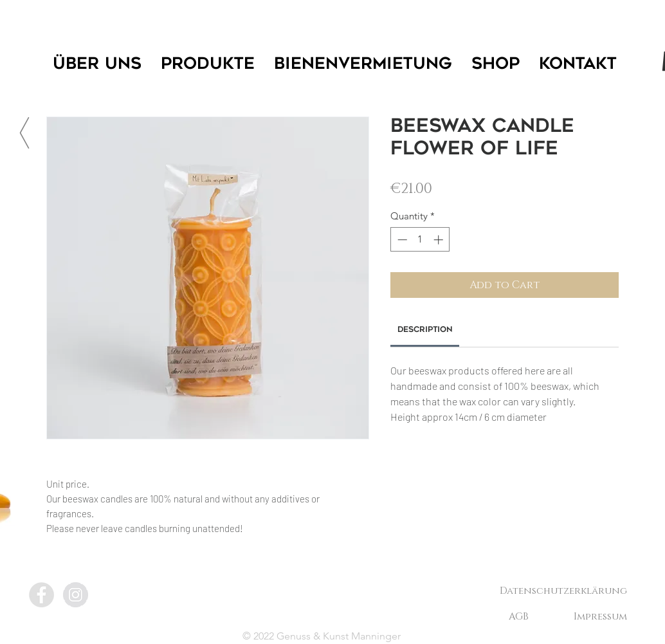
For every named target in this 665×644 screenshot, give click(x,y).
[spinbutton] (420, 240)
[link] (425, 330)
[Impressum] (600, 616)
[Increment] (440, 240)
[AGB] (518, 616)
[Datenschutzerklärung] (563, 591)
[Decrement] (401, 240)
